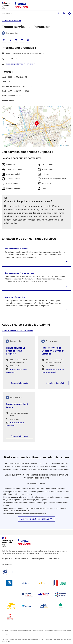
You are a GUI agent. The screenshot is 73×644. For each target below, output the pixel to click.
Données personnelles (51, 631)
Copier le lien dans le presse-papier (28, 40)
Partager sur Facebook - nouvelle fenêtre (4, 40)
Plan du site (5, 631)
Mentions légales (38, 631)
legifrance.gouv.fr (38, 559)
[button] (37, 124)
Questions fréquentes (15, 297)
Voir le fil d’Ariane (7, 13)
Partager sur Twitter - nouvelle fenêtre (10, 40)
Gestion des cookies (65, 631)
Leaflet (60, 146)
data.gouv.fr (53, 559)
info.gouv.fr (6, 559)
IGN (66, 146)
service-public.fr (21, 559)
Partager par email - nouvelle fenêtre (22, 40)
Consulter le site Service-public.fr (35, 519)
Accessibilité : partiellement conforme (21, 631)
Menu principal (70, 3)
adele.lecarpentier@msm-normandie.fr (21, 64)
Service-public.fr (37, 463)
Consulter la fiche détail (20, 383)
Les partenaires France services (20, 273)
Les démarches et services (17, 249)
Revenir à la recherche (13, 21)
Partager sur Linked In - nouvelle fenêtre (16, 40)
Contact (5, 635)
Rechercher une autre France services (19, 330)
